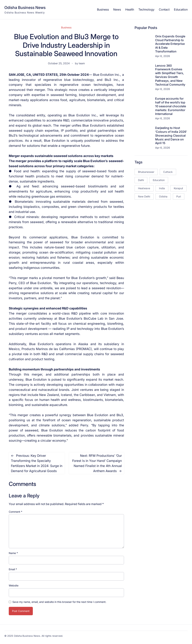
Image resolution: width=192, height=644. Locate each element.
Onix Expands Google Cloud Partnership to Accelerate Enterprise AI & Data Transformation (170, 44)
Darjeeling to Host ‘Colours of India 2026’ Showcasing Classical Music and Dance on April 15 (171, 135)
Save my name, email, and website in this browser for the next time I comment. (59, 602)
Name (13, 553)
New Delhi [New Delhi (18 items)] (144, 196)
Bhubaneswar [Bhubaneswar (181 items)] (146, 172)
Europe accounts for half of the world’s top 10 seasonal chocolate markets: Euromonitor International (171, 106)
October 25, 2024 (59, 63)
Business (66, 27)
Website (14, 585)
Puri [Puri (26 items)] (179, 196)
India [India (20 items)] (162, 188)
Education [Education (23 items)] (159, 180)
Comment (15, 512)
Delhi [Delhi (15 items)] (141, 180)
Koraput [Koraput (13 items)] (178, 188)
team (82, 63)
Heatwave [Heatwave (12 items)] (144, 188)
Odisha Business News (25, 7)
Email (13, 569)
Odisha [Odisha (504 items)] (163, 196)
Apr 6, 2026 (163, 56)
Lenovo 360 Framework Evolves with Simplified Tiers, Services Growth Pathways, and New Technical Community (170, 75)
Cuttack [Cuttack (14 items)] (168, 172)
